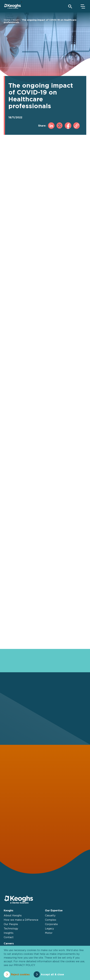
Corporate (51, 924)
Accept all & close (52, 974)
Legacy (49, 928)
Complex (51, 920)
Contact (9, 937)
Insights (9, 933)
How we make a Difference (21, 920)
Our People (11, 924)
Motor (49, 933)
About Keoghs (13, 915)
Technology (11, 928)
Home (7, 20)
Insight (16, 20)
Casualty (50, 915)
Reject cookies (20, 974)
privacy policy (24, 965)
